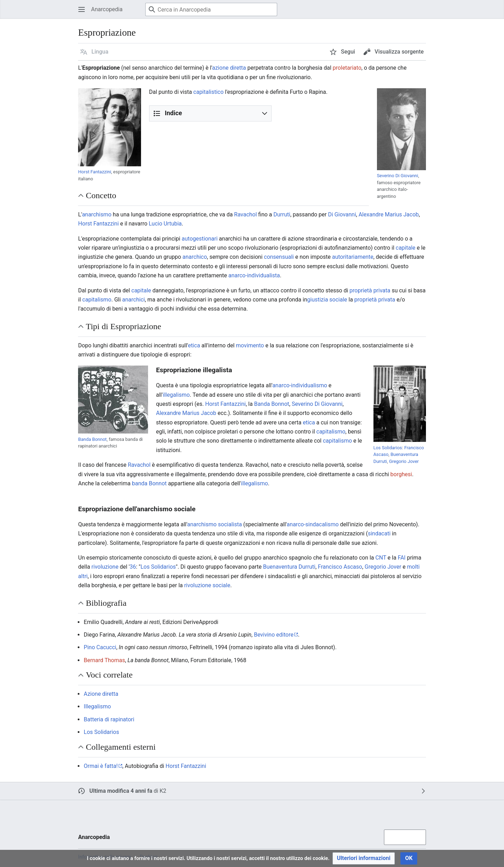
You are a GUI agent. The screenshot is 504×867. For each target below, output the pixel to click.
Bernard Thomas (104, 660)
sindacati (379, 533)
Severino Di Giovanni (398, 176)
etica (194, 345)
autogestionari (200, 239)
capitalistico (208, 92)
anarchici (134, 300)
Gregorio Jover (404, 461)
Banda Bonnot (92, 439)
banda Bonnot (149, 483)
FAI (401, 558)
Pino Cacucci (100, 647)
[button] (94, 52)
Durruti (282, 214)
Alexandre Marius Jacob (388, 214)
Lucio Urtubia (165, 224)
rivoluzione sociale (207, 585)
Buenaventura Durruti (289, 567)
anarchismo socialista (215, 524)
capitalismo (97, 300)
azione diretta (229, 68)
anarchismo (97, 214)
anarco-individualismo (300, 385)
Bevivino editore (274, 635)
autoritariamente (353, 257)
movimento (250, 345)
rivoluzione (105, 567)
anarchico (195, 257)
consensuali (279, 257)
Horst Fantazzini (94, 172)
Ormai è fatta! (101, 766)
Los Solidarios (388, 448)
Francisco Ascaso (340, 567)
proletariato (347, 68)
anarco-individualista (254, 275)
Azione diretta (101, 694)
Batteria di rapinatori (109, 719)
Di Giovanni (342, 214)
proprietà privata (370, 290)
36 (133, 567)
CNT (381, 558)
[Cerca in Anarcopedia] (211, 9)
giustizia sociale (327, 300)
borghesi (401, 474)
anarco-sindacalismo (313, 524)
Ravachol (246, 214)
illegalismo (176, 395)
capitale (406, 248)
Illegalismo (97, 706)
